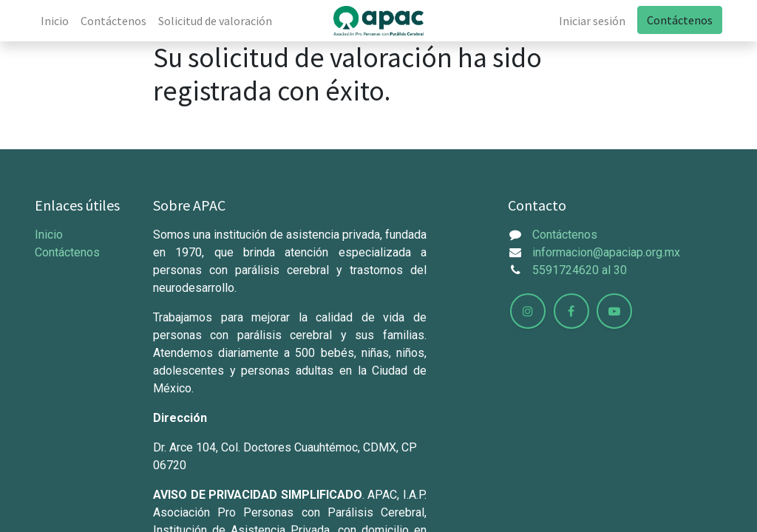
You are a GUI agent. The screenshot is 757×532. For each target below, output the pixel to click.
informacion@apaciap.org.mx (606, 252)
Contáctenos (680, 20)
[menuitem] (55, 21)
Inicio (49, 235)
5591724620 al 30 (580, 270)
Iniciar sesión (592, 21)
